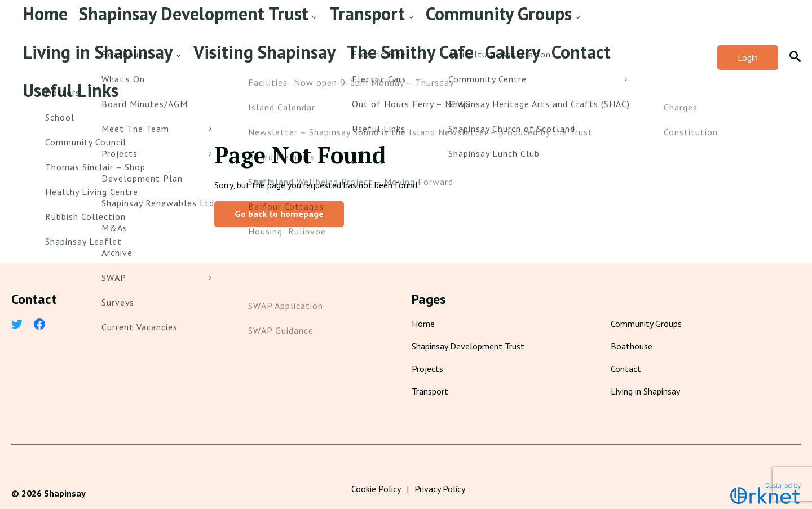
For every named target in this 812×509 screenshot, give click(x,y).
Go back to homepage (279, 198)
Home (35, 25)
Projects (427, 353)
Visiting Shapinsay (513, 25)
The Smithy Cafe (598, 25)
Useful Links (95, 74)
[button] (795, 50)
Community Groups (312, 25)
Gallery (660, 25)
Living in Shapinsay (413, 25)
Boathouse (632, 330)
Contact (40, 74)
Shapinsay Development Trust (123, 25)
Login (748, 50)
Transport (230, 25)
